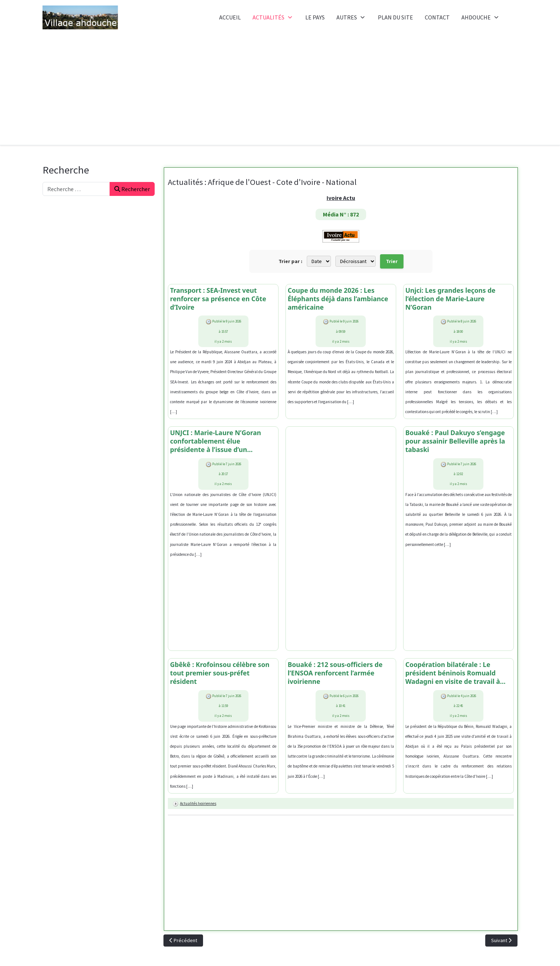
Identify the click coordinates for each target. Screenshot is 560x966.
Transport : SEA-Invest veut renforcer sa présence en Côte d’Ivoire (219, 299)
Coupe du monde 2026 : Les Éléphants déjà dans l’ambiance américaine (339, 299)
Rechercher (132, 189)
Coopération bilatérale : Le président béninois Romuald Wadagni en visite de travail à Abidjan (454, 674)
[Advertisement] (280, 90)
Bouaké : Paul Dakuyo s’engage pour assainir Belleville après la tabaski (456, 442)
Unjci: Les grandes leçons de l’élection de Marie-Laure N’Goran (451, 299)
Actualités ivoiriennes (198, 805)
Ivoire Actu (341, 198)
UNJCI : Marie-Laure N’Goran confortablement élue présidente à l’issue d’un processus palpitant (217, 442)
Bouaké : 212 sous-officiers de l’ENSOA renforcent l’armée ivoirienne (336, 674)
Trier (392, 261)
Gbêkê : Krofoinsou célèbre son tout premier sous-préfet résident (221, 674)
